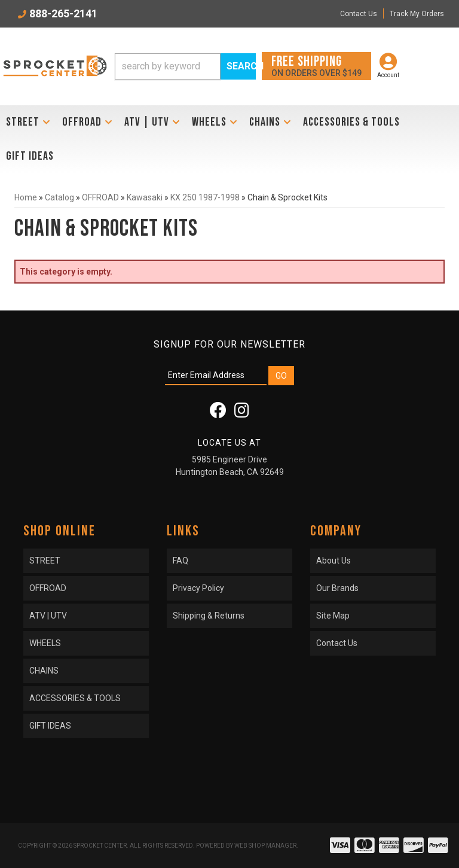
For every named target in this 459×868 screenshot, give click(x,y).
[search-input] (168, 66)
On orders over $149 (316, 66)
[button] (185, 66)
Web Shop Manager (265, 846)
